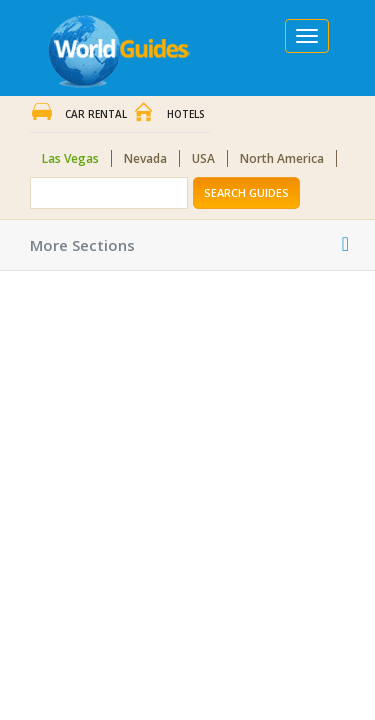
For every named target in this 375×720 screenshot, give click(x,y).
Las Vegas (70, 158)
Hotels (186, 114)
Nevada (145, 158)
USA (203, 158)
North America (282, 158)
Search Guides (246, 192)
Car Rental (96, 114)
